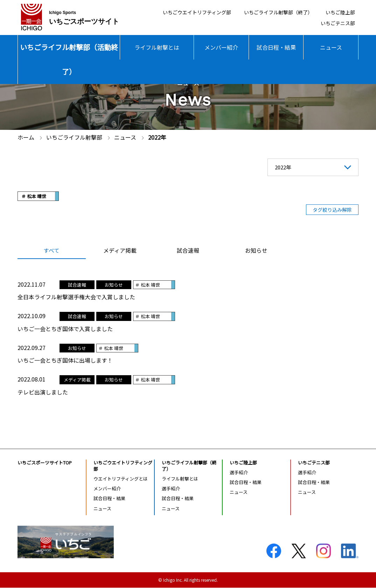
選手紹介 (171, 489)
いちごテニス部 (335, 24)
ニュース (331, 47)
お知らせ (256, 251)
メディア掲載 (120, 251)
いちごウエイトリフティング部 (178, 12)
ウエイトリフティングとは (121, 479)
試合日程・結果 (276, 47)
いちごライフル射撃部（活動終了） (69, 59)
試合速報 (188, 251)
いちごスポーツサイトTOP (45, 463)
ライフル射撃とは (157, 47)
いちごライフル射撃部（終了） (269, 12)
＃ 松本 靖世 (34, 196)
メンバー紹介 (221, 47)
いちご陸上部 (338, 12)
